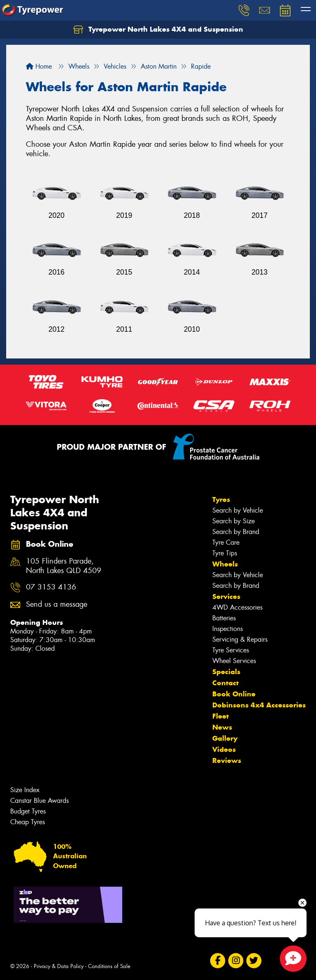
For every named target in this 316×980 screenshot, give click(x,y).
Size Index (25, 790)
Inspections (228, 629)
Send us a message (57, 604)
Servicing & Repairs (240, 639)
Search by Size (234, 521)
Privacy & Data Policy (59, 966)
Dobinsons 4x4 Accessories (259, 705)
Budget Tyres (28, 811)
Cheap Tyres (28, 822)
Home (39, 66)
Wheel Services (234, 661)
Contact (225, 683)
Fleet (221, 716)
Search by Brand (236, 532)
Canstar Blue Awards (39, 801)
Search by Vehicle (238, 510)
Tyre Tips (225, 553)
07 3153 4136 (51, 587)
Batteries (224, 618)
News (222, 727)
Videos (224, 749)
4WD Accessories (237, 607)
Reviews (227, 760)
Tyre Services (231, 650)
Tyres (221, 499)
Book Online (234, 694)
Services (226, 596)
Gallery (225, 738)
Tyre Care (226, 542)
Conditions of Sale (109, 966)
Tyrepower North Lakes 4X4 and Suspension (158, 30)
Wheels (225, 564)
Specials (226, 672)
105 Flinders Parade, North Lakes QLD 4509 (64, 566)
